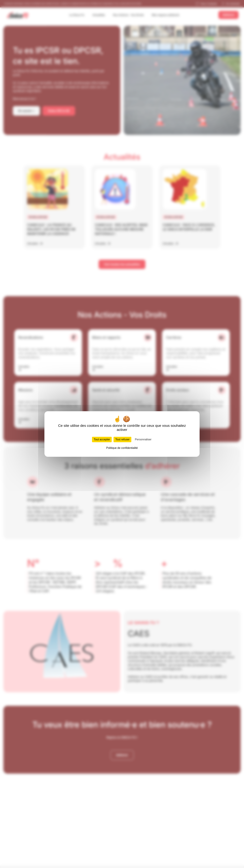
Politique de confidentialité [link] (122, 448)
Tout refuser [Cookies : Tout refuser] (122, 439)
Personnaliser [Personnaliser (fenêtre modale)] (143, 439)
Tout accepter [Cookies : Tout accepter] (102, 439)
